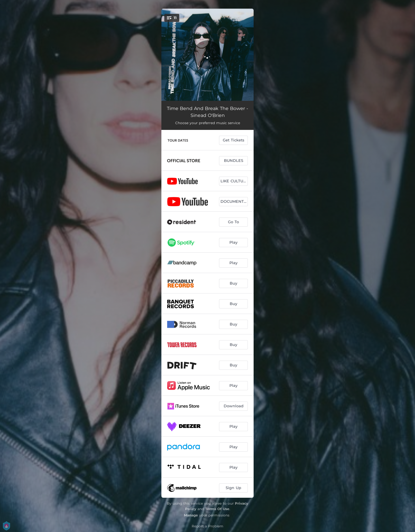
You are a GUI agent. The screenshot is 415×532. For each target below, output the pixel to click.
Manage (191, 515)
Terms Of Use (217, 509)
